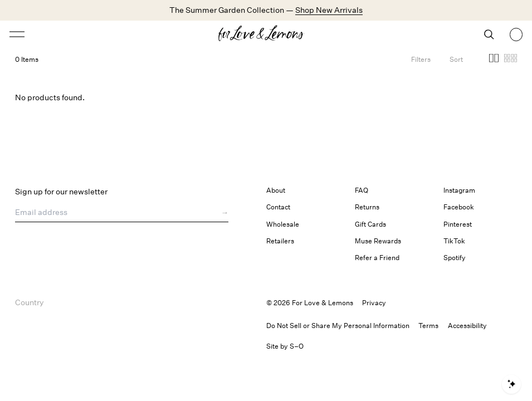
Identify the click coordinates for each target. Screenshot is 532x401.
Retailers (280, 241)
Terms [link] (428, 326)
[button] (494, 60)
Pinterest (458, 224)
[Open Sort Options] (456, 59)
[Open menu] (72, 34)
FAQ (362, 190)
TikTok (454, 241)
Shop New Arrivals (329, 10)
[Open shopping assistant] (511, 384)
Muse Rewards (378, 241)
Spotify (455, 258)
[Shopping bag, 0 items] (516, 35)
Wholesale (283, 224)
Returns (367, 207)
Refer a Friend (377, 258)
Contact (278, 207)
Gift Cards (370, 224)
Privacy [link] (374, 303)
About (276, 190)
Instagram (459, 190)
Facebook (459, 207)
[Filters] (421, 59)
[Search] (489, 35)
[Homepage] (266, 35)
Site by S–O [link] (285, 346)
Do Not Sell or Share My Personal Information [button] (338, 326)
